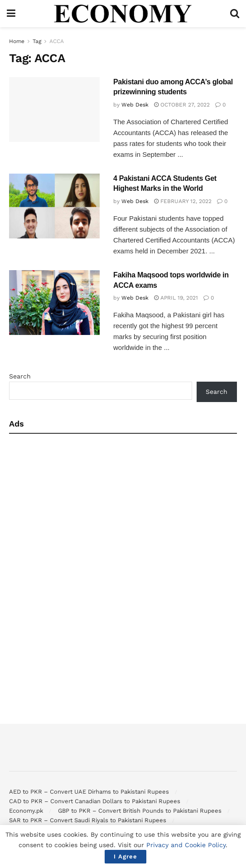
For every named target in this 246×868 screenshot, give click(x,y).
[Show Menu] (11, 14)
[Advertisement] (123, 506)
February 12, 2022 (183, 201)
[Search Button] (235, 14)
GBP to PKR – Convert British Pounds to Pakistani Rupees (140, 811)
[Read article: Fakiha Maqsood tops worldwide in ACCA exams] (54, 303)
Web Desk (135, 105)
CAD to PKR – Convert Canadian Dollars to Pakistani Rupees (95, 801)
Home (17, 41)
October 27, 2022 (182, 105)
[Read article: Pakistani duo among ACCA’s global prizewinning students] (54, 109)
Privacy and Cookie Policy (186, 845)
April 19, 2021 (176, 298)
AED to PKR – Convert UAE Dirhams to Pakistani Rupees (89, 792)
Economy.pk (26, 811)
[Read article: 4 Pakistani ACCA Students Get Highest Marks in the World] (54, 206)
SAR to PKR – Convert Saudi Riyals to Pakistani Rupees (88, 820)
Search (20, 376)
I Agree (125, 856)
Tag (37, 41)
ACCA (57, 41)
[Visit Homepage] (123, 14)
